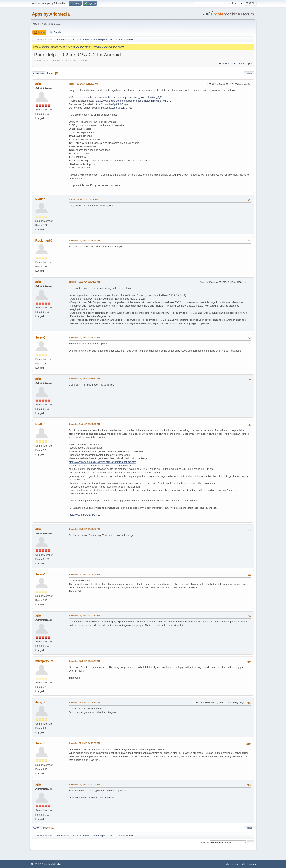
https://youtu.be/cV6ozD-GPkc (115, 108)
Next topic (246, 64)
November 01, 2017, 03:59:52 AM (84, 240)
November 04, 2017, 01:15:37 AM (84, 379)
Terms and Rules (238, 864)
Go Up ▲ (252, 864)
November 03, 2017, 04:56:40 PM (84, 337)
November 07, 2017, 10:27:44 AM (84, 661)
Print (249, 74)
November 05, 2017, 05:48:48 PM (84, 574)
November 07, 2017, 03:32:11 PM (84, 702)
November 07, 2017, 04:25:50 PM (84, 743)
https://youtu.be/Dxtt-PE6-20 (85, 515)
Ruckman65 (44, 241)
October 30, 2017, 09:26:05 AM (83, 84)
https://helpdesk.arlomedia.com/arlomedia (92, 798)
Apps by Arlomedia (51, 14)
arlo (38, 84)
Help (227, 864)
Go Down (39, 74)
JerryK (40, 338)
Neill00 (40, 199)
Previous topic (228, 64)
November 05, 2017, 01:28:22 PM (84, 529)
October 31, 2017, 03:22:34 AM (83, 199)
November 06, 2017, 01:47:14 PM (84, 615)
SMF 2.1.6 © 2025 (38, 864)
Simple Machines (55, 864)
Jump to (205, 843)
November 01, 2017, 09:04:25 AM (84, 282)
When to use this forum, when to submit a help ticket (95, 47)
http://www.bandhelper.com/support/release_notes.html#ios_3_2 (126, 97)
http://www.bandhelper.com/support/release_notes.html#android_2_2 (133, 101)
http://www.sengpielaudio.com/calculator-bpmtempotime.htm (103, 462)
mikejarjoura (44, 661)
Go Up (37, 828)
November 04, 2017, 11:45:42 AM (84, 424)
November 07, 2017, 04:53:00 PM (84, 784)
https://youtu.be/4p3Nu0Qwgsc (112, 104)
